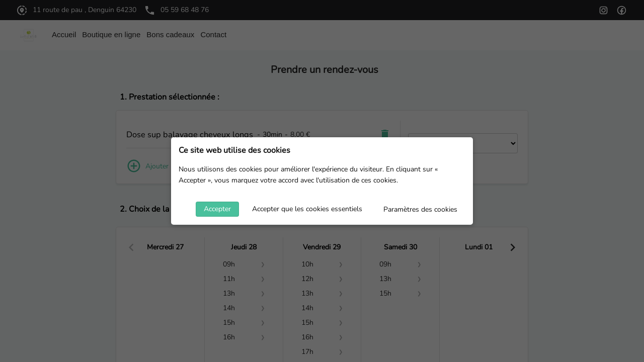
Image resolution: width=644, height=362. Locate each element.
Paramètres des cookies (420, 209)
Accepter (217, 209)
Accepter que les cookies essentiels (307, 209)
